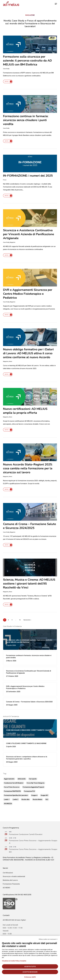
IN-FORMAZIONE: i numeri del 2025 (28, 176)
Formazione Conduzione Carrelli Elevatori (26, 834)
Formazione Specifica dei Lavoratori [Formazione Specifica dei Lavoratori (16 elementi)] (16, 795)
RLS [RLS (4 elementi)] (47, 799)
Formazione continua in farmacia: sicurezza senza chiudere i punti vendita (26, 120)
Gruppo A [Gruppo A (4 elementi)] (34, 795)
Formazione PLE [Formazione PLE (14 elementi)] (29, 791)
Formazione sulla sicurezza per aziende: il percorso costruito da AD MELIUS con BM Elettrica (27, 61)
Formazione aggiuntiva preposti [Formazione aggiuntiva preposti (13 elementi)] (33, 787)
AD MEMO (6, 888)
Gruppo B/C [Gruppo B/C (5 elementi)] (44, 795)
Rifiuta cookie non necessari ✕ (48, 939)
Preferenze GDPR (30, 977)
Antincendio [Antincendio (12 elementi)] (22, 779)
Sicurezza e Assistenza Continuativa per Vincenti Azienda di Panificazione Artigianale (29, 234)
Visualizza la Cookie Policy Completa (14, 961)
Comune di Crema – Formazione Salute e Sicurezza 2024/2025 (30, 526)
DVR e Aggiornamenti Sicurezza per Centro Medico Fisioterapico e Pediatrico (28, 294)
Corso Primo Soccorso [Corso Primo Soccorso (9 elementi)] (12, 787)
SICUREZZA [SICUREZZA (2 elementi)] (8, 804)
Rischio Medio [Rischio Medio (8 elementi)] (38, 799)
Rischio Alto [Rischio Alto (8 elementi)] (26, 799)
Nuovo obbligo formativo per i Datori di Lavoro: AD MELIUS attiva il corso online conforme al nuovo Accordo (28, 353)
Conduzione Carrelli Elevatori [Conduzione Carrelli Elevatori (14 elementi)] (14, 783)
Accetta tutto (30, 967)
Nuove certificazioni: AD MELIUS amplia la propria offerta (25, 411)
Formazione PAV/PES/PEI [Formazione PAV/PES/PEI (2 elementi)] (12, 791)
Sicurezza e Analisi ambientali (14, 876)
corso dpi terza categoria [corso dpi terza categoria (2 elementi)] (36, 783)
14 (20, 620)
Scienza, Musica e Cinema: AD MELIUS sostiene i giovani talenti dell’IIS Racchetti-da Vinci (29, 584)
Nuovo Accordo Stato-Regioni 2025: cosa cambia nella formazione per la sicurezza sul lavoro (28, 468)
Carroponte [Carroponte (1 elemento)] (33, 779)
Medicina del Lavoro (10, 880)
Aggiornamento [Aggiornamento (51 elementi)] (9, 779)
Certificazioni (8, 873)
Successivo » (27, 620)
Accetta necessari (30, 972)
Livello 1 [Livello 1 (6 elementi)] (7, 799)
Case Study (6, 69)
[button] (56, 4)
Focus (5, 180)
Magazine (13, 242)
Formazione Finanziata (11, 884)
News (11, 361)
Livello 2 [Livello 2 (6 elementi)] (16, 799)
